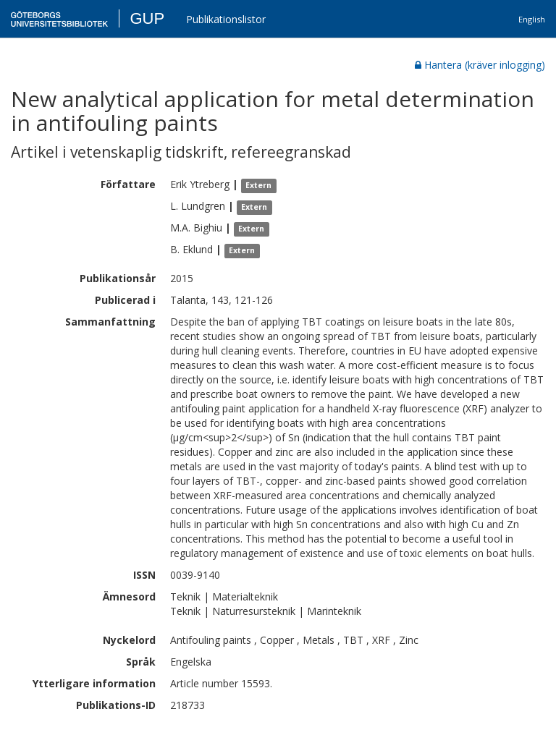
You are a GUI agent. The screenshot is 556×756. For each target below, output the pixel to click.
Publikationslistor (226, 19)
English (532, 19)
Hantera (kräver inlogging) (480, 65)
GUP (147, 18)
